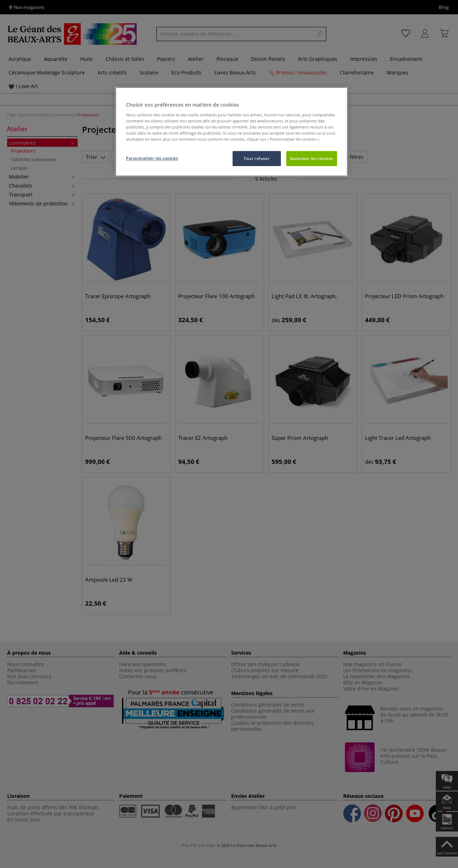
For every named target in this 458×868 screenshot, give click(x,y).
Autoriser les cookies (312, 158)
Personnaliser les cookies (152, 158)
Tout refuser (257, 158)
